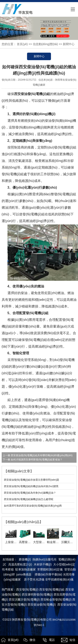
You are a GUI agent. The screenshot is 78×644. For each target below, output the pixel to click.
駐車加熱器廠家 (26, 569)
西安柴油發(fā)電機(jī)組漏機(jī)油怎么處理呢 (29, 499)
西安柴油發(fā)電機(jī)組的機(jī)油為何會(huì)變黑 (31, 486)
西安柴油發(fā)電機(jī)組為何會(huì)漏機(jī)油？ (30, 493)
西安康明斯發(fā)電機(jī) (37, 594)
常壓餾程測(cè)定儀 (50, 569)
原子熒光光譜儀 (34, 579)
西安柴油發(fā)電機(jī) (42, 605)
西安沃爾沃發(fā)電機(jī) (24, 600)
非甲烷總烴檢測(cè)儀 (59, 579)
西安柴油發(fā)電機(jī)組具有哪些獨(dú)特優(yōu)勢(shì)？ (41, 455)
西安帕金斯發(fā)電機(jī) (56, 600)
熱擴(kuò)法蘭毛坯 (45, 559)
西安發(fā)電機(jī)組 (52, 589)
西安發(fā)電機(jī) (27, 589)
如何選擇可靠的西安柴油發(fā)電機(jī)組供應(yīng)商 (33, 506)
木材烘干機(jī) (43, 564)
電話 (49, 640)
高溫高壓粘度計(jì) (20, 564)
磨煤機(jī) (25, 559)
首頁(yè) (22, 44)
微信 (29, 640)
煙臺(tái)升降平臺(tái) (48, 574)
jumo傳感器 (24, 574)
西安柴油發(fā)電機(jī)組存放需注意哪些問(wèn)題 (32, 480)
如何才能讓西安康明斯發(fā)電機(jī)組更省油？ (36, 460)
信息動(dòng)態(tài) (45, 44)
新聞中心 (39, 56)
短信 (68, 640)
